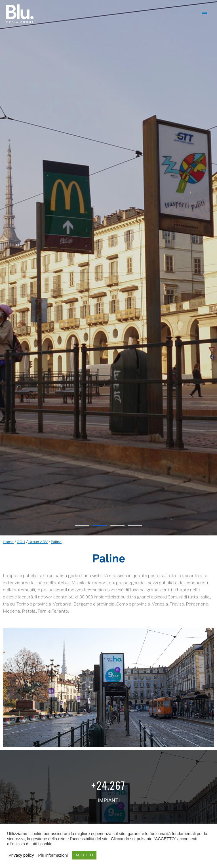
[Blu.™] (20, 14)
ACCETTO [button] (84, 855)
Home (8, 542)
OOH (21, 542)
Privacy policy (21, 855)
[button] (82, 526)
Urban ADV (38, 542)
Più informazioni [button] (53, 855)
